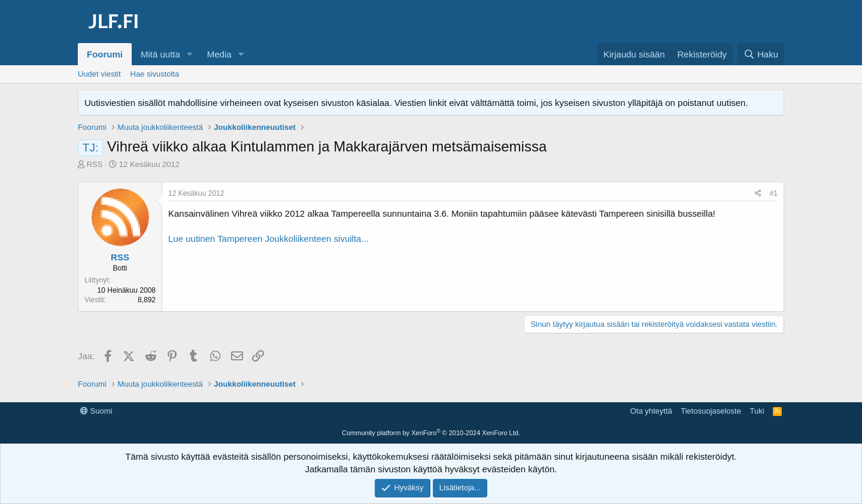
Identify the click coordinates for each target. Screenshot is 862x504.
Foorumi (105, 54)
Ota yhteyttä (651, 411)
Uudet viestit (99, 74)
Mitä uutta (160, 54)
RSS (95, 164)
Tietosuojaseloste (711, 411)
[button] (190, 54)
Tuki (757, 411)
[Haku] (761, 54)
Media (219, 54)
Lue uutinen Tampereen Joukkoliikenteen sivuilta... (268, 239)
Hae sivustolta (155, 74)
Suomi (96, 411)
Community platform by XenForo (431, 433)
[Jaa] (758, 194)
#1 (774, 193)
